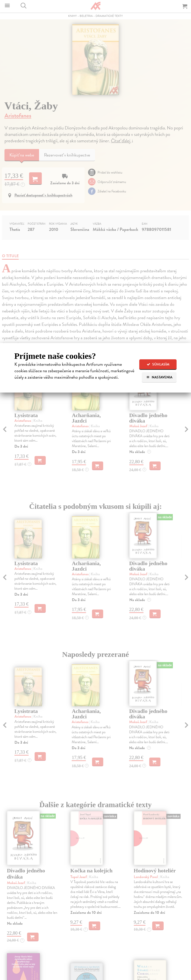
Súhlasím (158, 364)
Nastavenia (159, 377)
